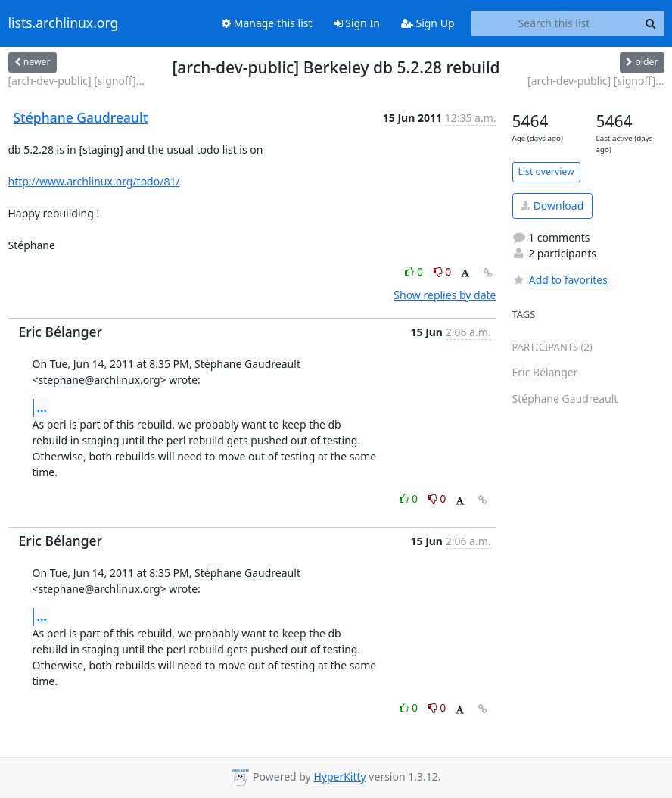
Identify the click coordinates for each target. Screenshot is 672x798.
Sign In (357, 23)
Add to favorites (560, 280)
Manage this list (267, 23)
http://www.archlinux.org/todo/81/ (94, 181)
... (42, 407)
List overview (546, 171)
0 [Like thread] (415, 271)
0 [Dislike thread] (443, 271)
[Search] (651, 23)
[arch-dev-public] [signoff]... (76, 81)
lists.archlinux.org (64, 23)
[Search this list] (554, 23)
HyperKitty (339, 776)
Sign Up (428, 23)
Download (552, 206)
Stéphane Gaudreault (81, 117)
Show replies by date (445, 295)
